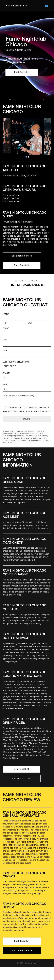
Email (6, 339)
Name (6, 314)
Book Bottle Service (22, 256)
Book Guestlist (22, 72)
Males (6, 384)
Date (5, 351)
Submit (27, 419)
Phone (6, 328)
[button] (25, 157)
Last (30, 323)
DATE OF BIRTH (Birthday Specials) (18, 396)
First (5, 323)
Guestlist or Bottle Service (16, 362)
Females (7, 373)
